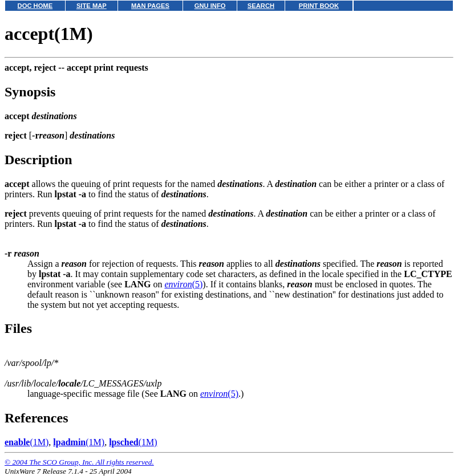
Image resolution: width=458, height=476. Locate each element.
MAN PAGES (150, 6)
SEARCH (261, 6)
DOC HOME (35, 6)
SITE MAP (92, 6)
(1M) (27, 442)
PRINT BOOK (319, 6)
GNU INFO (210, 6)
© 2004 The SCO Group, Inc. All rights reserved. (79, 462)
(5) (183, 284)
